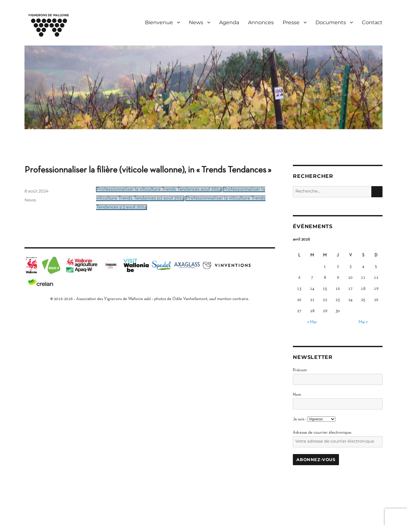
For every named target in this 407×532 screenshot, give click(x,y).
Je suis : (300, 419)
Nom (297, 395)
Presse (291, 22)
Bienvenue (159, 22)
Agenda (229, 22)
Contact (372, 22)
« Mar (312, 322)
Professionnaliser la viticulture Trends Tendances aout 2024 (159, 189)
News (196, 22)
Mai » (363, 322)
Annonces (261, 22)
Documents (331, 22)
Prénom (300, 370)
